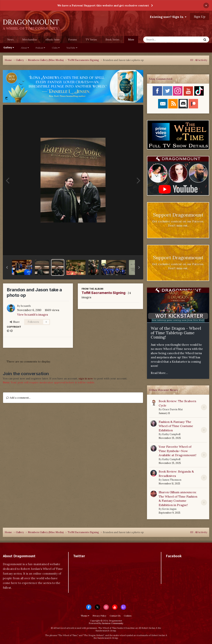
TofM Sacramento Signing (104, 293)
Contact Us (115, 616)
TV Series (91, 40)
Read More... (159, 373)
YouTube (72, 48)
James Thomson (172, 480)
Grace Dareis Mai (172, 409)
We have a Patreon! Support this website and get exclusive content (103, 5)
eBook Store (53, 40)
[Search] (163, 40)
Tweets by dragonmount (90, 563)
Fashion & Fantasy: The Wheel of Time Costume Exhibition (176, 426)
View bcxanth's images (33, 315)
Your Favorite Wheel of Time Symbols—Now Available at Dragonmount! (178, 451)
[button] (7, 267)
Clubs (56, 48)
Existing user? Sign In (168, 17)
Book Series (112, 40)
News (10, 40)
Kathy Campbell (171, 434)
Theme (85, 616)
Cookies (128, 616)
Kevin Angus (169, 509)
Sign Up (200, 17)
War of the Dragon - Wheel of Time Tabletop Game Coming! (176, 333)
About (25, 48)
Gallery (9, 48)
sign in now (86, 378)
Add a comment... (18, 398)
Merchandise (29, 40)
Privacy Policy (99, 616)
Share (15, 322)
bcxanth (26, 306)
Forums (73, 40)
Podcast (40, 48)
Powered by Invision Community (106, 623)
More (131, 40)
